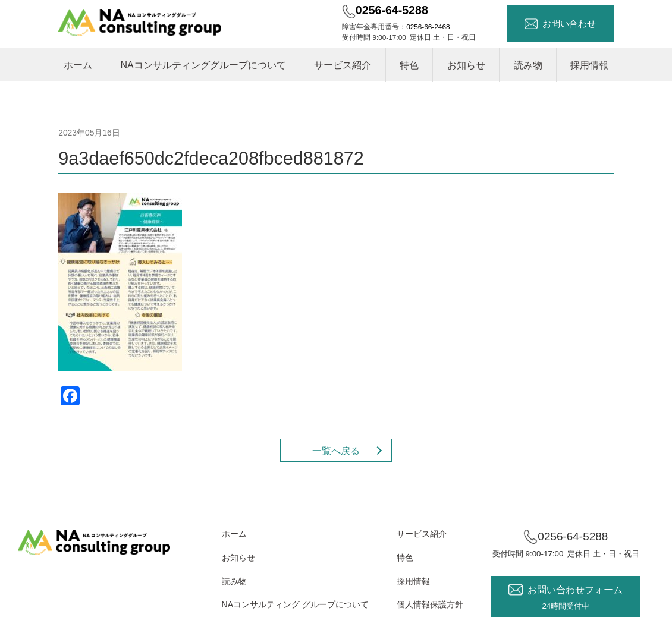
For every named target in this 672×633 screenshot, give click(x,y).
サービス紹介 (343, 65)
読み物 (528, 65)
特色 (409, 65)
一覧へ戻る (336, 451)
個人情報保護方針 (430, 604)
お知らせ (466, 65)
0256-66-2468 (428, 26)
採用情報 (589, 65)
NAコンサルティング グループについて (295, 604)
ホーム (78, 65)
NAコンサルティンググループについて (203, 65)
